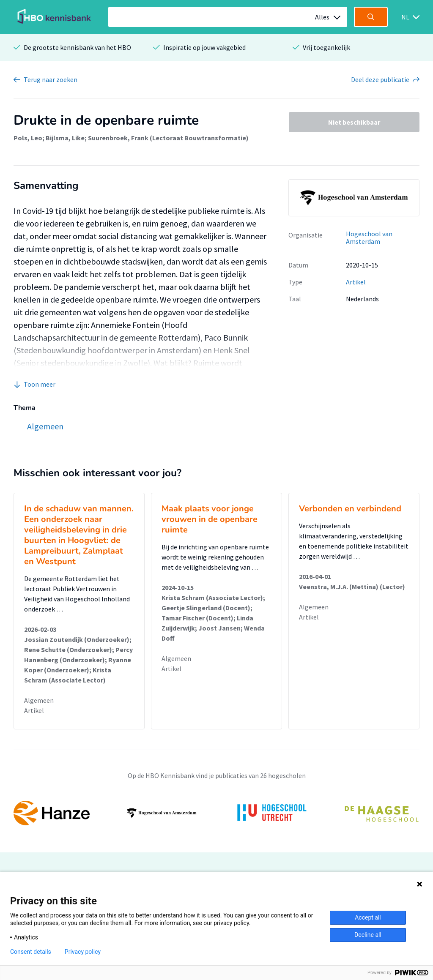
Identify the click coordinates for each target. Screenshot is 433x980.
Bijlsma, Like (65, 138)
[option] (216, 813)
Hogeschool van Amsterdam (369, 238)
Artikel (356, 282)
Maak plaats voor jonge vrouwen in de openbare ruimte (210, 519)
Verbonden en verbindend (350, 509)
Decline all (368, 935)
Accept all (368, 917)
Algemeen (39, 700)
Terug (51, 79)
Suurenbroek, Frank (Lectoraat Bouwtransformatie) (168, 138)
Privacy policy (83, 952)
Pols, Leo (28, 138)
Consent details (31, 952)
